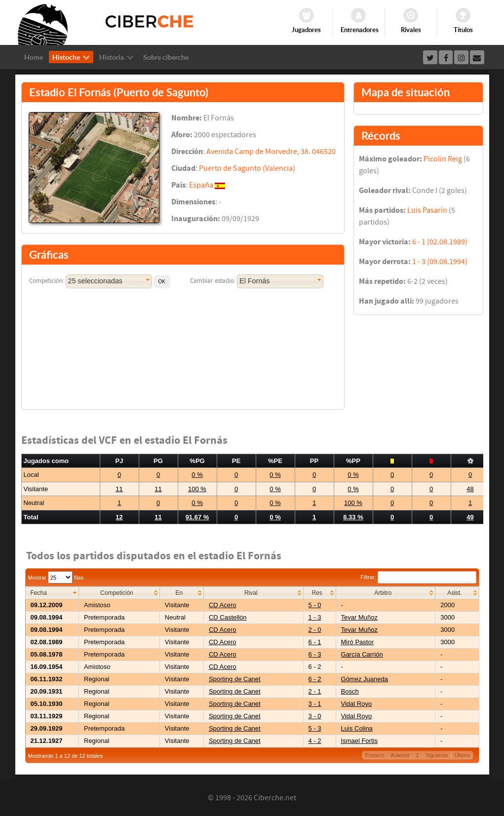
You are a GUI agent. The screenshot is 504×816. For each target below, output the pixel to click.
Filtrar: (418, 577)
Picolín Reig (443, 159)
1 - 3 (315, 617)
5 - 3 (315, 728)
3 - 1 (315, 704)
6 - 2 (315, 679)
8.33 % (353, 517)
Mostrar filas (56, 578)
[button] (162, 282)
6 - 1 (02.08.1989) (440, 242)
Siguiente (437, 755)
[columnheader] (52, 593)
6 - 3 (315, 654)
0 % (197, 475)
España (201, 185)
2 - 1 (315, 691)
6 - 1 (315, 642)
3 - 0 (315, 716)
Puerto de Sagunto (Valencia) (247, 168)
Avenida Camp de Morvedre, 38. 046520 (271, 152)
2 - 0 (315, 630)
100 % (197, 489)
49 (470, 517)
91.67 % (197, 517)
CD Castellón (228, 617)
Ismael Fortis (359, 741)
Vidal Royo (357, 704)
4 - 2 (315, 741)
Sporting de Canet (235, 679)
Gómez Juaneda (365, 679)
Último (462, 755)
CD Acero (223, 605)
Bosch (350, 691)
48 (470, 489)
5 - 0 (315, 605)
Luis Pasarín (427, 210)
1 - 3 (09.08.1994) (440, 262)
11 (119, 489)
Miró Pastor (357, 642)
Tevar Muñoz (359, 617)
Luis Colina (357, 728)
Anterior (400, 755)
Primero (375, 755)
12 (119, 517)
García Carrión (362, 654)
